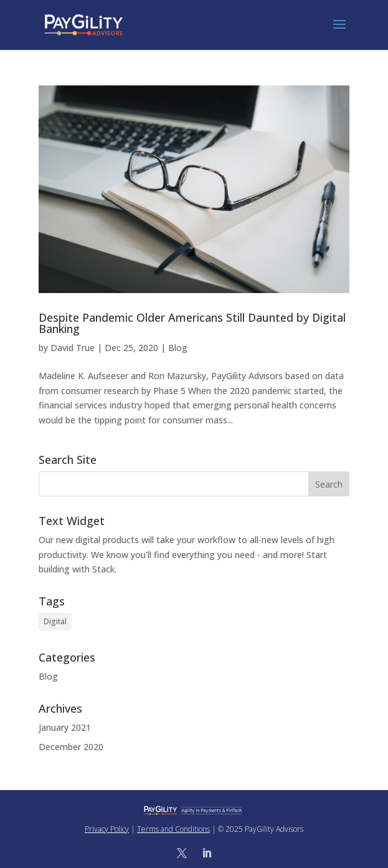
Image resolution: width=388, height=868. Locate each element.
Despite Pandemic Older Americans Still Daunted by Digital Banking (192, 323)
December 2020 (71, 747)
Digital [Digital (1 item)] (55, 621)
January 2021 (65, 727)
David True (73, 348)
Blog (178, 348)
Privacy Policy (107, 829)
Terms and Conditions (173, 829)
